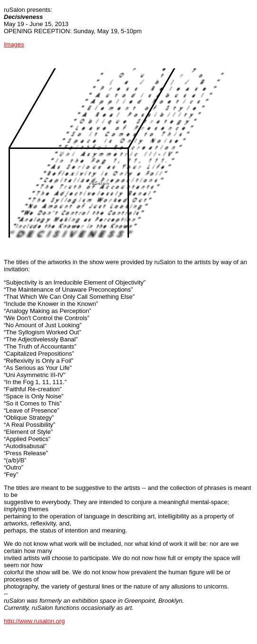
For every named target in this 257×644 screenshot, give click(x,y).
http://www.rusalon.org (34, 621)
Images (14, 44)
